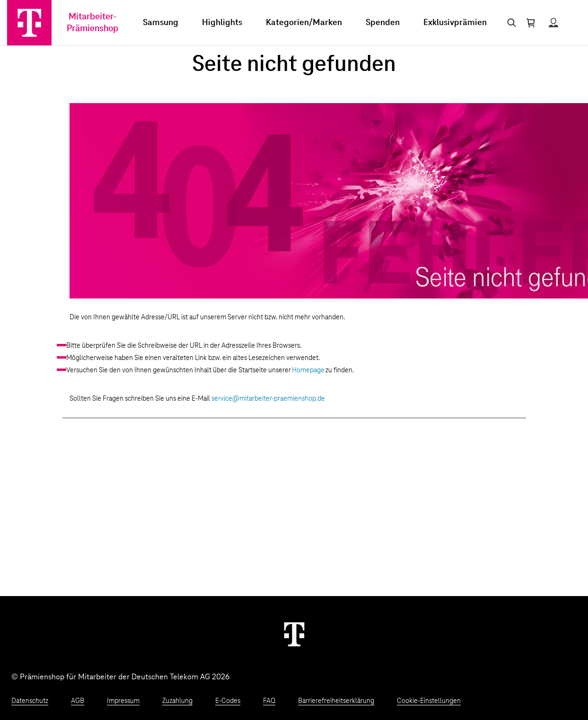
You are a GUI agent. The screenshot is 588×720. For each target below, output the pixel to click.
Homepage (308, 370)
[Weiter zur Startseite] (294, 634)
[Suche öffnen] (510, 23)
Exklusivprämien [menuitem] (455, 23)
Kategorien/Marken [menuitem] (304, 23)
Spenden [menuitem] (383, 23)
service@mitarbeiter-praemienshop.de (268, 399)
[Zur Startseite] (29, 23)
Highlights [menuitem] (222, 23)
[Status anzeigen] (553, 23)
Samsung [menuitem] (161, 23)
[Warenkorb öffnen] (531, 23)
